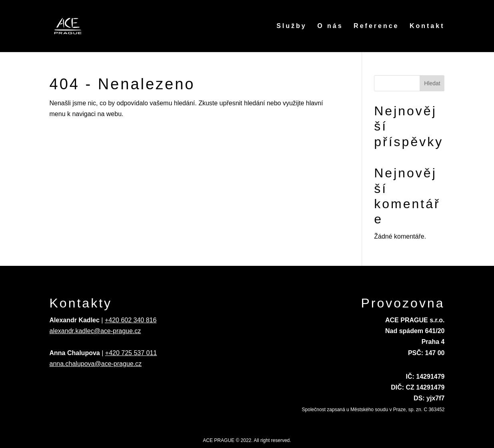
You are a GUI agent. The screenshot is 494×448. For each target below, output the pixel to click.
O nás (330, 26)
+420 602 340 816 (131, 320)
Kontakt (427, 26)
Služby (292, 26)
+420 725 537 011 (131, 353)
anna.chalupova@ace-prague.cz (96, 364)
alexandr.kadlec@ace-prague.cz (95, 331)
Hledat (432, 83)
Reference (376, 26)
